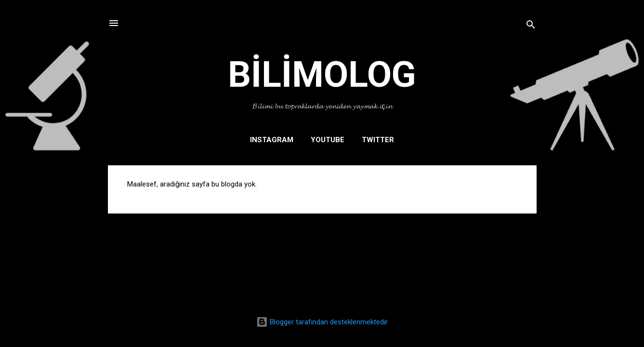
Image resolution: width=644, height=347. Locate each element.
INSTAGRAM (272, 140)
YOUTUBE (328, 140)
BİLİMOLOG (322, 74)
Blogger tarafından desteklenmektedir (322, 322)
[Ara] (531, 26)
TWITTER (378, 140)
